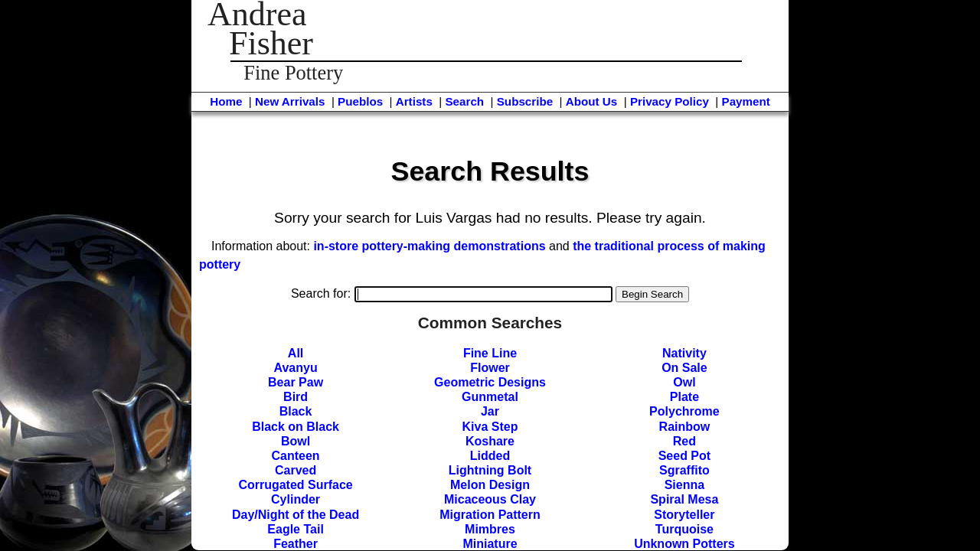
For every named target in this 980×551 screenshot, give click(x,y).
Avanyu (295, 368)
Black (296, 411)
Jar (490, 411)
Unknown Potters (684, 544)
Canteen (296, 456)
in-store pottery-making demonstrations (429, 246)
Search (464, 101)
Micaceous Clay (490, 499)
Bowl (296, 441)
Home (226, 101)
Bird (296, 397)
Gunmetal (490, 397)
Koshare (490, 441)
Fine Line (490, 353)
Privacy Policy (670, 101)
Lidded (490, 456)
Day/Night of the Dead (296, 515)
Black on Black (296, 427)
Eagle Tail (296, 529)
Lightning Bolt (490, 470)
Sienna (684, 485)
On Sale (684, 368)
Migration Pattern (490, 515)
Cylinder (296, 499)
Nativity (684, 353)
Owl (684, 382)
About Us (592, 101)
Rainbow (685, 427)
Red (684, 441)
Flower (490, 368)
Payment (746, 101)
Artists (414, 101)
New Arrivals (290, 101)
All (296, 353)
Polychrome (684, 411)
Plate (684, 397)
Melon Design (490, 485)
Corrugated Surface (295, 485)
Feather (296, 544)
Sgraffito (684, 470)
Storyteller (684, 515)
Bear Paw (296, 382)
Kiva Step (490, 427)
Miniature (490, 544)
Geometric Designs (490, 382)
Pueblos (360, 101)
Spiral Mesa (684, 499)
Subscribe (525, 101)
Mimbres (490, 529)
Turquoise (684, 529)
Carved (296, 470)
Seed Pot (684, 456)
